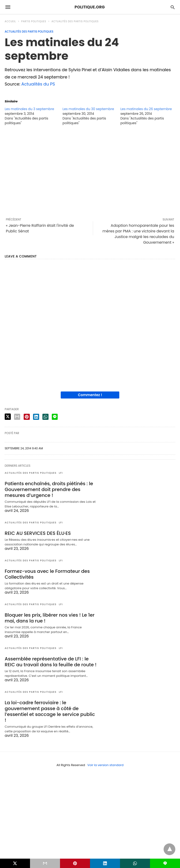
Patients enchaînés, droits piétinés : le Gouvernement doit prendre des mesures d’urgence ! (49, 489)
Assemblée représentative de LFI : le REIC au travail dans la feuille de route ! (51, 662)
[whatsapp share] (45, 417)
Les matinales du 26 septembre (146, 109)
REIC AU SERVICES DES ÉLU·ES (38, 533)
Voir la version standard (105, 765)
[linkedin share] (36, 417)
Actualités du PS (38, 84)
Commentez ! (90, 395)
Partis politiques (34, 21)
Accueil (10, 21)
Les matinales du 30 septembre (88, 109)
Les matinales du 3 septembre (29, 109)
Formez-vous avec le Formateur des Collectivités (47, 574)
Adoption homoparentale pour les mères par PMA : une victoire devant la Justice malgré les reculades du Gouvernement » (138, 234)
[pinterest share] (27, 417)
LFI (61, 473)
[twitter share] (8, 417)
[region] (90, 171)
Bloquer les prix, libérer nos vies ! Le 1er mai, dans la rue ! (50, 618)
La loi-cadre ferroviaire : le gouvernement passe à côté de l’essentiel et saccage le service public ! (50, 711)
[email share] (17, 417)
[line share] (55, 417)
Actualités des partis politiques (75, 21)
